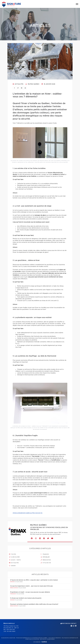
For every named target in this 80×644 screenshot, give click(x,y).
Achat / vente (15, 560)
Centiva (44, 642)
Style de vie (46, 563)
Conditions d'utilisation (32, 639)
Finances (45, 554)
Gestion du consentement (47, 639)
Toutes (13, 554)
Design (12, 566)
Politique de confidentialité (70, 638)
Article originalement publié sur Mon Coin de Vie (28, 513)
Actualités (18, 84)
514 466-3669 (11, 631)
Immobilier (45, 557)
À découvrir (14, 557)
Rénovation (46, 560)
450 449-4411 (11, 630)
